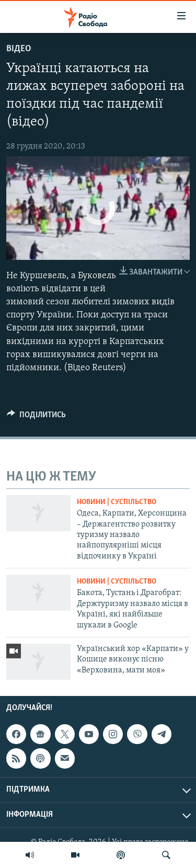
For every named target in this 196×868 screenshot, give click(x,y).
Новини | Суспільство (117, 502)
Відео (19, 49)
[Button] (36, 417)
